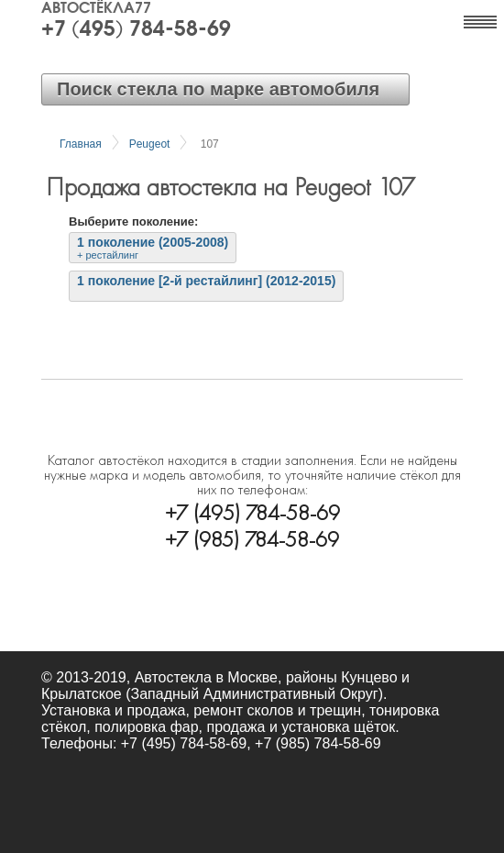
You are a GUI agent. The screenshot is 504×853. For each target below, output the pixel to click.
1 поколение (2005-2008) (153, 248)
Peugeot (150, 144)
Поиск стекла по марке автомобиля (218, 89)
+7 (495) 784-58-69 (136, 30)
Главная (81, 144)
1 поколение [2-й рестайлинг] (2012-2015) (206, 281)
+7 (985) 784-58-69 (252, 537)
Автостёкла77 (96, 9)
